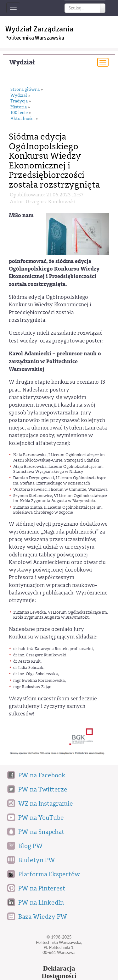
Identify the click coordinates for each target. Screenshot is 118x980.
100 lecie (19, 113)
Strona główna (25, 90)
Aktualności (22, 119)
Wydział (22, 62)
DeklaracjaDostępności (59, 972)
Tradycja (19, 101)
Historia (19, 107)
